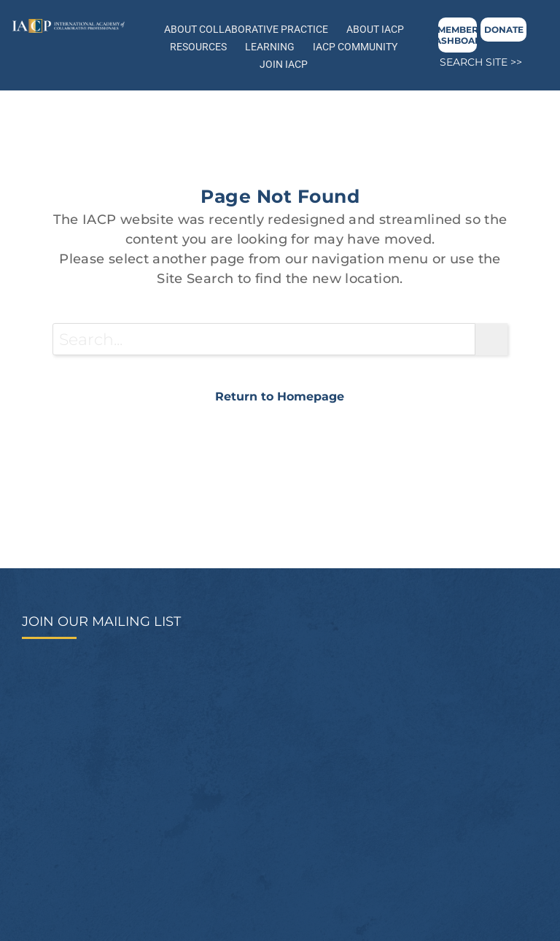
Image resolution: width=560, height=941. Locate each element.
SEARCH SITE (474, 62)
